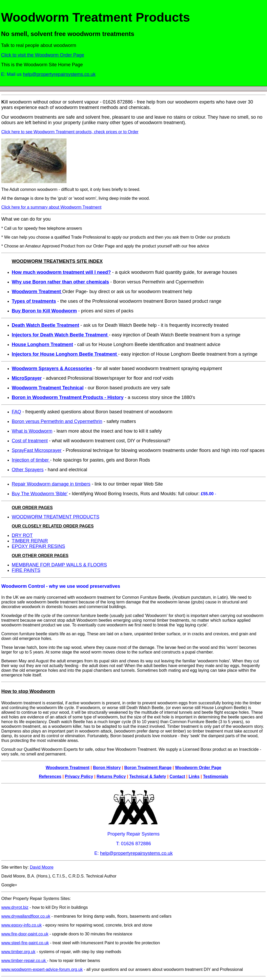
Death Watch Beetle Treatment (45, 325)
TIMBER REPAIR (30, 541)
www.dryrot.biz (15, 907)
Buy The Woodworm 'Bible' (40, 494)
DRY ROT (22, 535)
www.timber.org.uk (18, 952)
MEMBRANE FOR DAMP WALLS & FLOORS (59, 565)
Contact (177, 776)
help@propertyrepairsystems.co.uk (59, 74)
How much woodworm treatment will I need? (61, 272)
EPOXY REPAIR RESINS (38, 546)
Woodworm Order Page (198, 768)
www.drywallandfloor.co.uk (26, 916)
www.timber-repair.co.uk (24, 961)
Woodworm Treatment (68, 768)
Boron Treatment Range (148, 768)
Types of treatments (34, 301)
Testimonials (216, 776)
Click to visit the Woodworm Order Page (43, 55)
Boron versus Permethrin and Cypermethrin (57, 421)
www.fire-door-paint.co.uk (25, 934)
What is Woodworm (32, 431)
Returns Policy (111, 776)
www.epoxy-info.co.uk (22, 925)
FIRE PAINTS (26, 570)
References (50, 776)
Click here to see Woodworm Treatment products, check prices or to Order (70, 132)
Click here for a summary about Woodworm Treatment (51, 207)
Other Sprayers (28, 470)
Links (194, 776)
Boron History (107, 768)
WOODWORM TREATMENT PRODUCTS (56, 517)
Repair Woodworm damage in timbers (51, 484)
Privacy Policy (79, 776)
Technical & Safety (148, 776)
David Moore (42, 867)
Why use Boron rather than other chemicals (60, 282)
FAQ (16, 412)
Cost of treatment (30, 441)
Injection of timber (31, 460)
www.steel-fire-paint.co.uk (25, 943)
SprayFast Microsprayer (37, 450)
